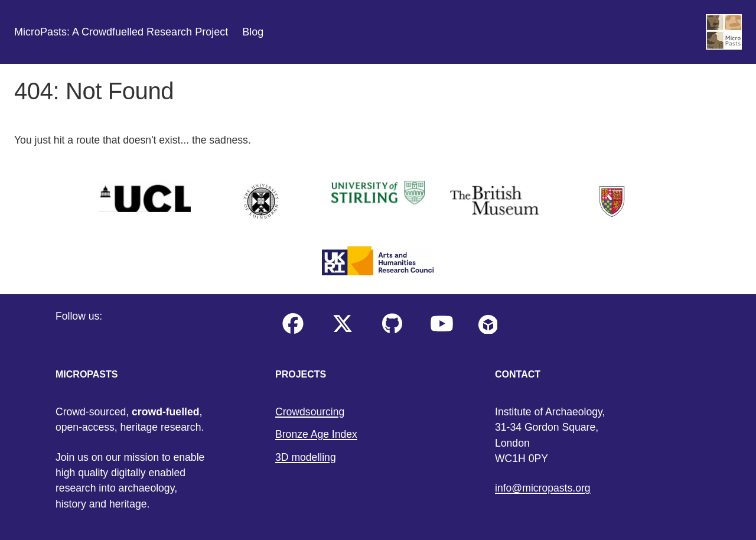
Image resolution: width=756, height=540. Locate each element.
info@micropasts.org (543, 488)
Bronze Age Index (316, 434)
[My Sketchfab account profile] (488, 333)
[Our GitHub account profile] (392, 333)
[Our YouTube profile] (442, 333)
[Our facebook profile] (293, 333)
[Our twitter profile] (343, 333)
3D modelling (306, 457)
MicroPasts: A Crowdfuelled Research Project (121, 32)
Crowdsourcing (310, 412)
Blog (253, 32)
